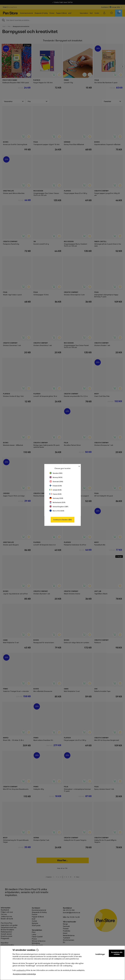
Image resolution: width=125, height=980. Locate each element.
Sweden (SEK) (56, 473)
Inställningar (100, 954)
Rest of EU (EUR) (57, 511)
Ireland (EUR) (56, 490)
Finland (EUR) (56, 486)
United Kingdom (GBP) (59, 507)
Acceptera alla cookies (117, 953)
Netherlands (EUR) (57, 502)
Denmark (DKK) (56, 482)
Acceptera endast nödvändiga (24, 974)
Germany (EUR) (56, 498)
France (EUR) (56, 494)
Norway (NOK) (56, 477)
